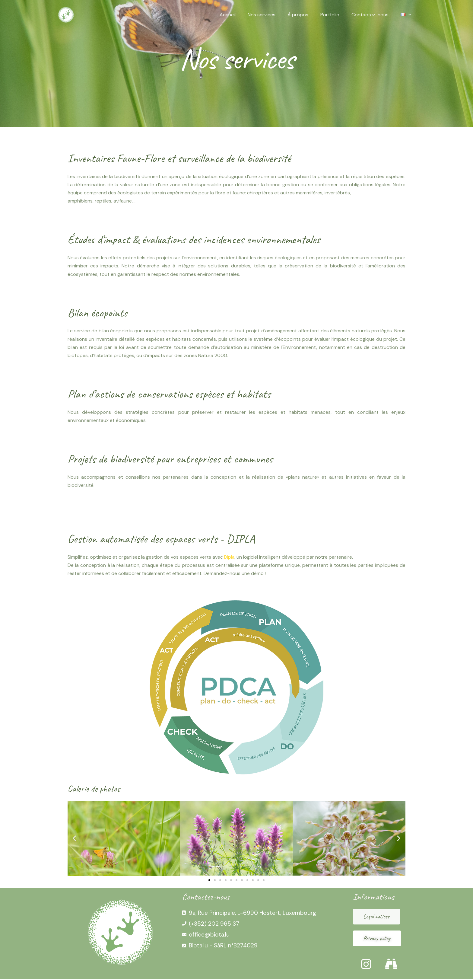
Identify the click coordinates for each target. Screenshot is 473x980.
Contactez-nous (374, 15)
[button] (74, 838)
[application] (410, 15)
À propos (306, 15)
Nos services (272, 15)
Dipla (230, 557)
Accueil (241, 15)
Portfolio (336, 15)
